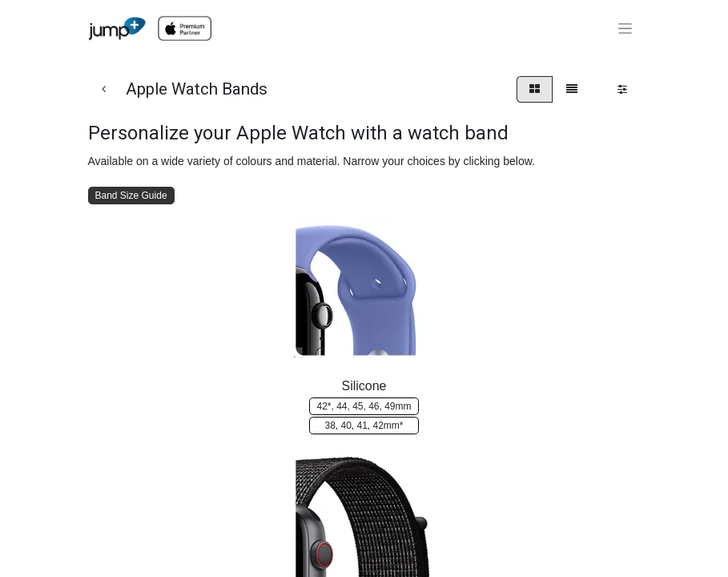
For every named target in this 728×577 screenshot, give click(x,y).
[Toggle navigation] (625, 29)
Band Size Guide (131, 196)
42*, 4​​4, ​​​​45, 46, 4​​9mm (364, 406)
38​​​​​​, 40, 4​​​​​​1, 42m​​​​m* (364, 426)
